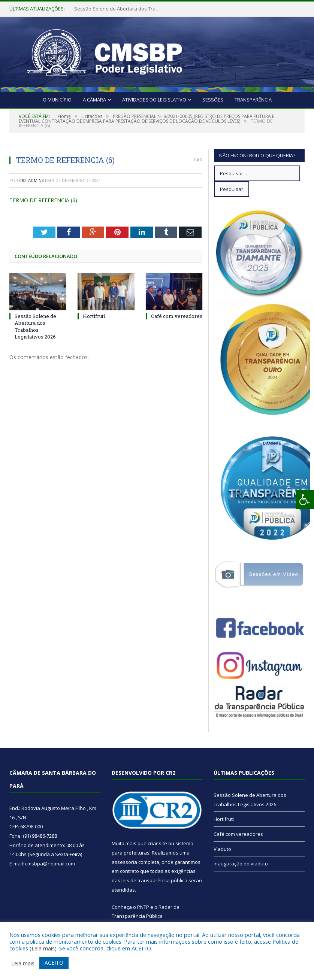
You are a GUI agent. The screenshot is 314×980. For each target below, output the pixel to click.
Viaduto (222, 849)
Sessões (213, 100)
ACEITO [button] (54, 963)
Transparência (253, 100)
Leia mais (43, 948)
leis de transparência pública (154, 880)
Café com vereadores (177, 316)
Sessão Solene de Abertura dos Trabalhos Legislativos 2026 (119, 9)
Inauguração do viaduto (241, 864)
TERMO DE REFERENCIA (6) (43, 200)
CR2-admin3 (31, 180)
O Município (57, 100)
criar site (157, 843)
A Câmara (94, 100)
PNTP (143, 907)
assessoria (124, 862)
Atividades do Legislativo (154, 100)
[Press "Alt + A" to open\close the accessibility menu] (305, 500)
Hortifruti (94, 316)
